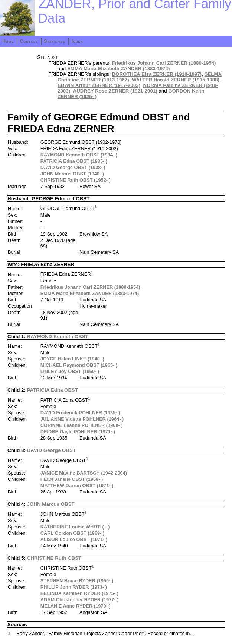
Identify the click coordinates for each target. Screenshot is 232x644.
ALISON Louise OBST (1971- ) (74, 539)
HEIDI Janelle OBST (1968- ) (72, 479)
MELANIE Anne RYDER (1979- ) (76, 606)
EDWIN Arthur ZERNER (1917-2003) (99, 85)
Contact (29, 41)
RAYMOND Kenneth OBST (58, 336)
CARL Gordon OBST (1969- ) (73, 533)
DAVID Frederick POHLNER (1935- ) (80, 413)
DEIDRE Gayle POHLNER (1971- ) (78, 432)
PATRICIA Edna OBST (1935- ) (74, 161)
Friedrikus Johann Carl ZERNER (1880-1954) (164, 63)
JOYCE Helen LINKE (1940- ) (72, 359)
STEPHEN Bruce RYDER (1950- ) (77, 581)
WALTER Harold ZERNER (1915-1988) (176, 80)
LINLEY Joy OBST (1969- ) (70, 371)
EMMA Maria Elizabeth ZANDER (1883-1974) (119, 69)
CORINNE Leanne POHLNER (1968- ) (82, 425)
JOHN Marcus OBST (51, 504)
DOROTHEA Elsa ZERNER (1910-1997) (157, 74)
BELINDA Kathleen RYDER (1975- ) (79, 593)
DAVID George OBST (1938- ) (73, 167)
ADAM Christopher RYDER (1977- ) (80, 600)
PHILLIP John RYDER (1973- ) (74, 587)
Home (8, 41)
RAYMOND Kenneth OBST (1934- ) (79, 155)
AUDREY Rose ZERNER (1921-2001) (115, 91)
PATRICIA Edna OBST (53, 390)
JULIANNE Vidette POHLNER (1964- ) (82, 419)
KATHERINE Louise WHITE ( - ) (75, 527)
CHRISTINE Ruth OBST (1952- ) (76, 180)
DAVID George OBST (52, 450)
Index (77, 41)
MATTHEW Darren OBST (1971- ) (77, 486)
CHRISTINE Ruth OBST (54, 558)
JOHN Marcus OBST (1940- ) (72, 174)
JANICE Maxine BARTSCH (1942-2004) (84, 473)
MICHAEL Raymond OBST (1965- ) (79, 365)
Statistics (55, 41)
